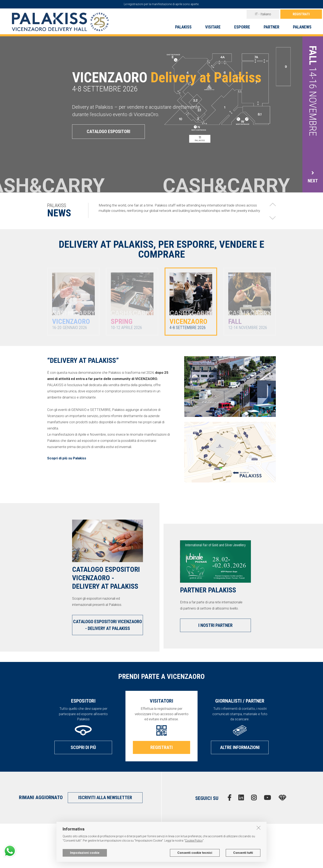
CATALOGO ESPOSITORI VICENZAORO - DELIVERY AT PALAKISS (108, 625)
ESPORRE (242, 27)
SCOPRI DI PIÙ (83, 747)
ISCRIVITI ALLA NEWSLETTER (105, 798)
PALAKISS (183, 27)
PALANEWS (302, 27)
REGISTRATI (301, 14)
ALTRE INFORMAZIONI (240, 747)
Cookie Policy (194, 841)
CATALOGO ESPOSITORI (108, 131)
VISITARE (213, 27)
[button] (273, 205)
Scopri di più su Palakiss (67, 458)
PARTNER (272, 27)
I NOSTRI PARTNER (215, 625)
